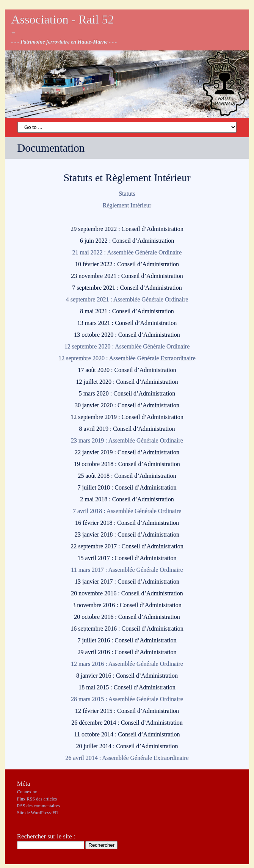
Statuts (127, 194)
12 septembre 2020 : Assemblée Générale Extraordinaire (127, 358)
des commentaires (38, 806)
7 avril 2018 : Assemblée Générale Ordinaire (127, 511)
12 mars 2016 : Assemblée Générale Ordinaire (127, 664)
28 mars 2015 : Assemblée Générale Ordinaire (127, 699)
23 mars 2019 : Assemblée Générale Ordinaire (127, 440)
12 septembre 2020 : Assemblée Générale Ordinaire (127, 346)
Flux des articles (37, 799)
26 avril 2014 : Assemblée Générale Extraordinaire (127, 758)
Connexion (27, 792)
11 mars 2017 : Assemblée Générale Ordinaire (127, 570)
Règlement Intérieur (127, 205)
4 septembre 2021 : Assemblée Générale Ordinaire (127, 299)
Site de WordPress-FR (38, 813)
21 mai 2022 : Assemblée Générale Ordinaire (127, 252)
